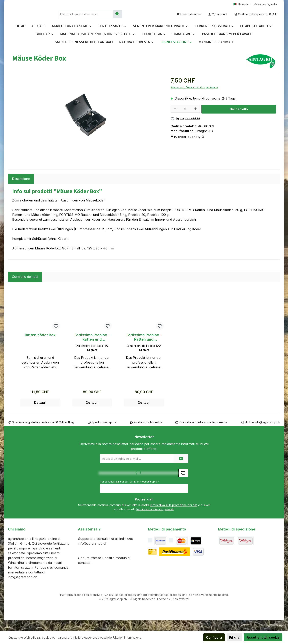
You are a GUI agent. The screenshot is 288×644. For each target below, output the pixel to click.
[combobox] (119, 19)
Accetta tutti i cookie (263, 637)
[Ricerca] (150, 19)
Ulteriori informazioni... (128, 638)
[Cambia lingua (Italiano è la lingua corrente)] (242, 4)
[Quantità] (185, 119)
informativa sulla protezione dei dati (174, 515)
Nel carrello (239, 119)
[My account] (218, 19)
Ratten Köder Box (40, 345)
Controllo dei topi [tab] (25, 287)
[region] (87, 130)
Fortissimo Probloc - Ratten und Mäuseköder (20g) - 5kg (92, 347)
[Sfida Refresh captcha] (183, 483)
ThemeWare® (180, 609)
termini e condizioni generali (155, 519)
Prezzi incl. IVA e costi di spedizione (194, 97)
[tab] (21, 189)
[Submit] (181, 469)
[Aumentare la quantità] (195, 119)
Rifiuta (234, 637)
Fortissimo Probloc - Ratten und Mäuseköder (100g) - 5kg (144, 347)
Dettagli (40, 413)
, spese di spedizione (128, 605)
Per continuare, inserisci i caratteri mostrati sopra (129, 492)
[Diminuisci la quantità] (175, 119)
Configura (214, 637)
